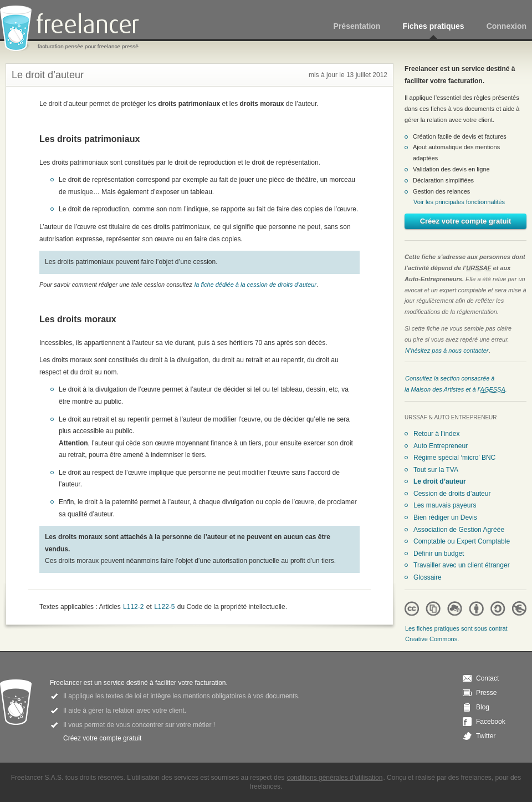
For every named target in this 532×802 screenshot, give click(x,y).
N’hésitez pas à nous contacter (447, 351)
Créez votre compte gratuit (466, 221)
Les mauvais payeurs (445, 505)
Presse (486, 693)
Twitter (486, 736)
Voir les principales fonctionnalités (459, 202)
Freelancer (76, 29)
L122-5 (164, 607)
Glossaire (428, 577)
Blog (483, 707)
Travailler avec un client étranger (462, 565)
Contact (487, 678)
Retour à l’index (436, 434)
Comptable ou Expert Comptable (462, 541)
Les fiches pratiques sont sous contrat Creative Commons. (456, 634)
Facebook (491, 722)
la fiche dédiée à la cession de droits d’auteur (255, 285)
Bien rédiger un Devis (445, 517)
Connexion (507, 26)
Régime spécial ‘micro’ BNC (454, 458)
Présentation (357, 26)
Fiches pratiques (433, 26)
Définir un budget (439, 554)
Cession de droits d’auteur (452, 494)
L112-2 (133, 607)
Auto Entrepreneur (441, 446)
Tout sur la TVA (436, 470)
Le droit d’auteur (440, 481)
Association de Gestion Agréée (459, 530)
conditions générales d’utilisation (335, 778)
